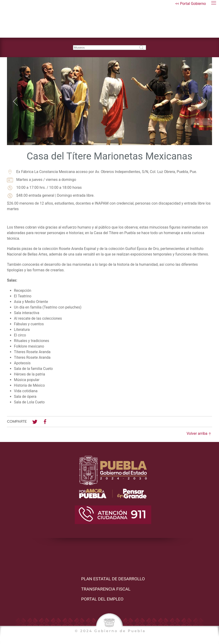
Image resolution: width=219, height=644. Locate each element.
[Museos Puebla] (36, 19)
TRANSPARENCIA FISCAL (106, 589)
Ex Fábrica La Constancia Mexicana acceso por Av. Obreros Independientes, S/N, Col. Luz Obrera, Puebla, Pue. (102, 172)
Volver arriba (199, 433)
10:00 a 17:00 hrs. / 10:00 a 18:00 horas (44, 188)
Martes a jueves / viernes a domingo (42, 180)
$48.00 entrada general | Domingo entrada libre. (51, 196)
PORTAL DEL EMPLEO (102, 599)
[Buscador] (109, 48)
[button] (214, 4)
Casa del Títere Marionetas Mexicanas (110, 156)
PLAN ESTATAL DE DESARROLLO (113, 579)
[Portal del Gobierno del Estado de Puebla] (191, 4)
